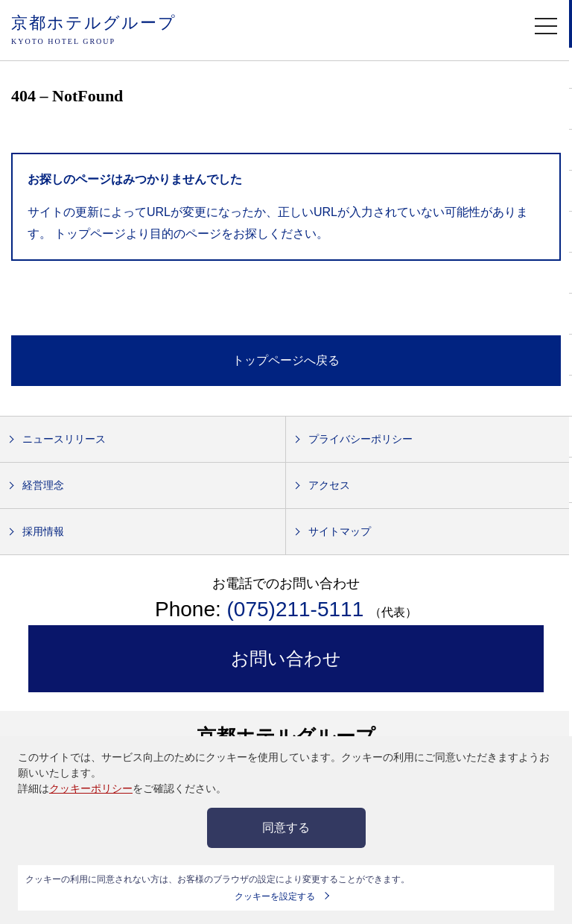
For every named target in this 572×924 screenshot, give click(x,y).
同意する (286, 828)
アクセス (329, 485)
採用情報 (43, 531)
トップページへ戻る (286, 360)
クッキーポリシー (91, 788)
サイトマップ (340, 531)
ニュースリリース (64, 439)
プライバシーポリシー (360, 439)
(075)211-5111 (298, 609)
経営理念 (43, 485)
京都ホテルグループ (94, 31)
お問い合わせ (286, 658)
